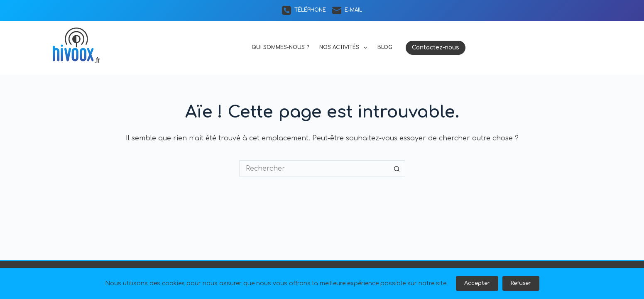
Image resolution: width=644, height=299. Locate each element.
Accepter (477, 283)
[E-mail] (347, 10)
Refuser (521, 283)
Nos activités (345, 48)
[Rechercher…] (314, 169)
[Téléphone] (304, 10)
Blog (385, 47)
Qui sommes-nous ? (280, 47)
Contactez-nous (436, 48)
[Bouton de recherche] (397, 169)
